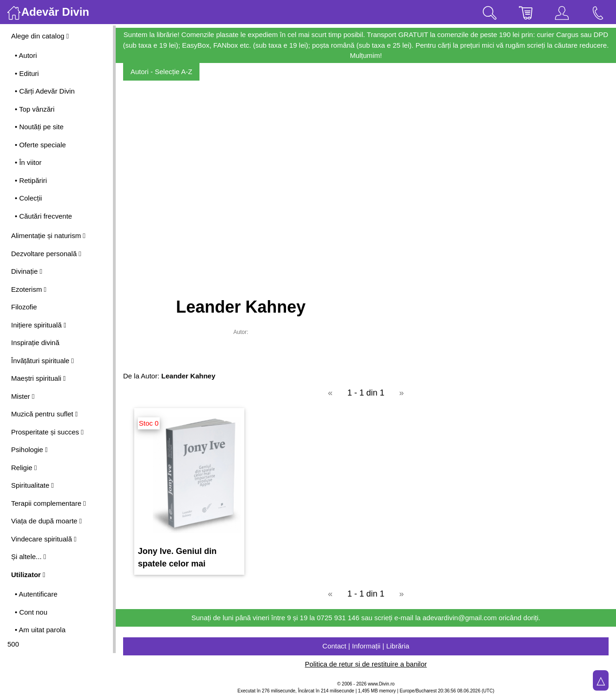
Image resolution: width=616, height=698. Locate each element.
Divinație (27, 271)
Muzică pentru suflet (44, 414)
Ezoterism (29, 289)
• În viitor (28, 162)
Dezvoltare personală (46, 254)
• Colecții (28, 198)
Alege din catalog (40, 36)
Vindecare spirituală (44, 539)
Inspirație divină (35, 343)
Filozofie (24, 307)
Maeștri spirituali (38, 378)
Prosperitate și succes (47, 432)
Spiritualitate (32, 485)
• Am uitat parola (40, 630)
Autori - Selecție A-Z (161, 72)
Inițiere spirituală (39, 325)
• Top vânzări (35, 109)
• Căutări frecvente (44, 216)
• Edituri (27, 73)
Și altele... (29, 557)
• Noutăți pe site (39, 127)
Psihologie (29, 450)
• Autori (26, 55)
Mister (23, 396)
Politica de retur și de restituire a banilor (366, 664)
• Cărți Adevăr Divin (45, 91)
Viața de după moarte (47, 521)
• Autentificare (36, 594)
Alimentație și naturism (48, 236)
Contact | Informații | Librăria (366, 646)
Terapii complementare (48, 503)
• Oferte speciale (40, 145)
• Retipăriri (31, 180)
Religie (24, 468)
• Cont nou (31, 612)
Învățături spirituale (43, 361)
